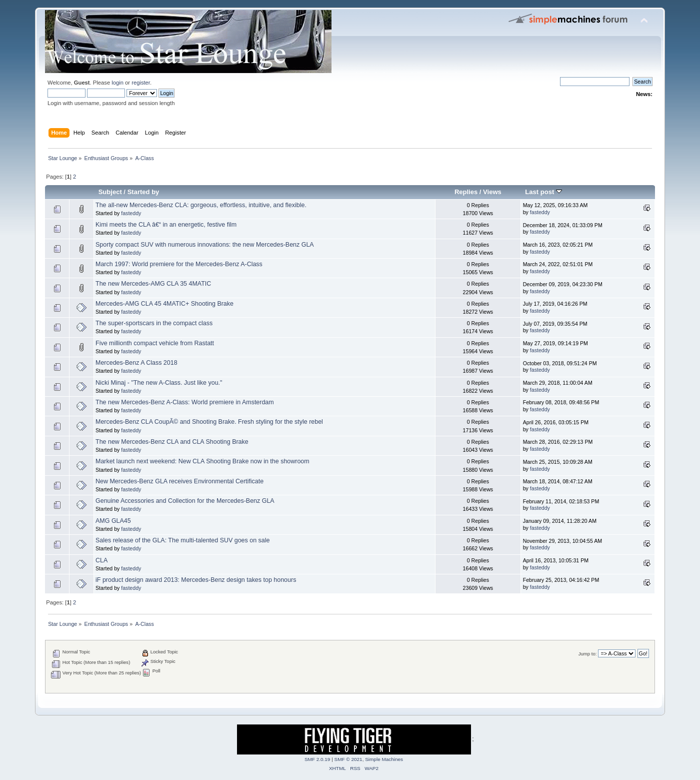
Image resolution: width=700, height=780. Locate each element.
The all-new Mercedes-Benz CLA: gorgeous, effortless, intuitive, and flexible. (201, 205)
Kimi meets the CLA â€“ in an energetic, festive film (166, 225)
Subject (110, 192)
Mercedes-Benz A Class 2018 (136, 363)
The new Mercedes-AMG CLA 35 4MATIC (153, 284)
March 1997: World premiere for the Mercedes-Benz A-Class (179, 264)
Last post (543, 192)
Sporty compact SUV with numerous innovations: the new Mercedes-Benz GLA (205, 245)
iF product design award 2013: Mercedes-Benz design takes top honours (196, 580)
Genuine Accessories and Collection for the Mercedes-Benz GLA (185, 501)
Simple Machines (384, 759)
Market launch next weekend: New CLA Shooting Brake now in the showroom (202, 461)
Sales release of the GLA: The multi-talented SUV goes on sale (182, 540)
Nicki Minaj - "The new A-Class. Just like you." (159, 383)
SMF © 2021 (348, 759)
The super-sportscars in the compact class (154, 323)
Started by (143, 192)
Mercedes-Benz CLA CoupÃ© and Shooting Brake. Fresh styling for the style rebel (209, 422)
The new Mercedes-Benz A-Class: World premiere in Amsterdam (185, 402)
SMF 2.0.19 (317, 759)
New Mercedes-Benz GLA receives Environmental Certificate (179, 481)
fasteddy (131, 213)
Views (492, 192)
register (141, 83)
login (117, 83)
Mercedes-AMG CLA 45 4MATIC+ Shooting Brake (164, 304)
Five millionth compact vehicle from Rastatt (155, 343)
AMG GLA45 (113, 521)
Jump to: (588, 654)
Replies (466, 192)
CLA (101, 560)
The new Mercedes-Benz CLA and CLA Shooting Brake (172, 442)
